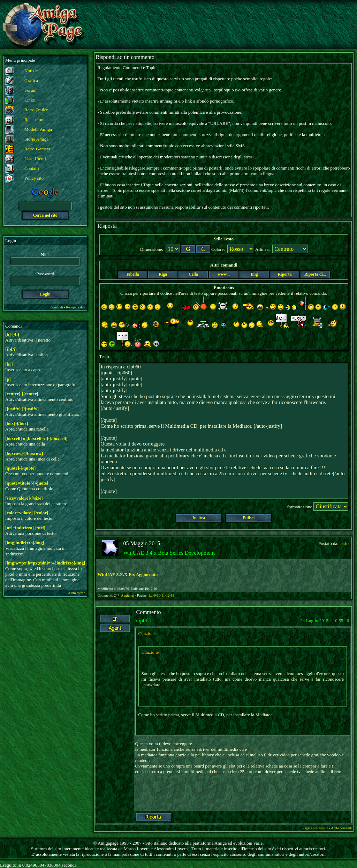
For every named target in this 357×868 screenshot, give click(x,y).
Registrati (56, 307)
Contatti (32, 168)
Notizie (31, 71)
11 (163, 595)
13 (172, 595)
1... (151, 595)
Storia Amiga (36, 139)
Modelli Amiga (38, 129)
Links (30, 100)
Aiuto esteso (77, 593)
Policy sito (34, 178)
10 (159, 595)
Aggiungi (128, 595)
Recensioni (35, 119)
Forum (31, 90)
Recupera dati (75, 307)
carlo (344, 543)
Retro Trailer (36, 110)
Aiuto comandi (341, 828)
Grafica (31, 80)
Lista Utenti (35, 159)
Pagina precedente (315, 828)
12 (168, 595)
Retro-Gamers (37, 149)
